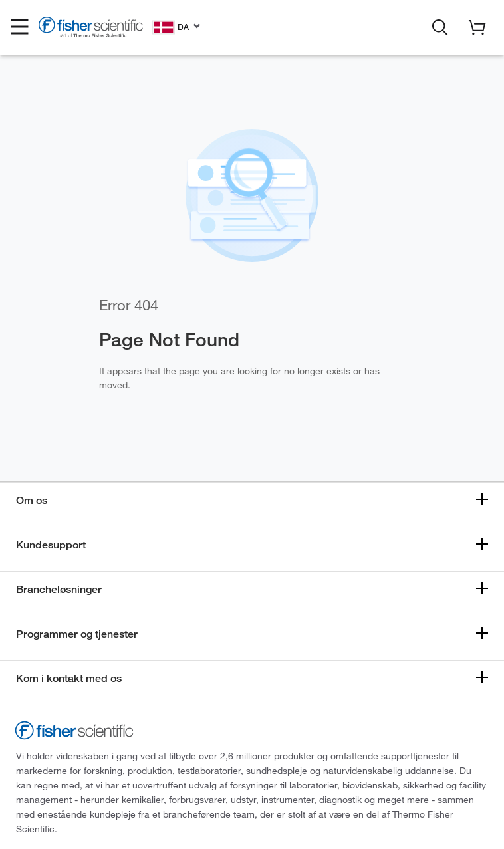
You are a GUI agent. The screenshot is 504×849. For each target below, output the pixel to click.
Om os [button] (32, 500)
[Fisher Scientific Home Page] (91, 29)
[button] (20, 27)
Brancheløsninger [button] (59, 589)
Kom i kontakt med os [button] (69, 678)
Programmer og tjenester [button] (77, 634)
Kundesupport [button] (51, 545)
